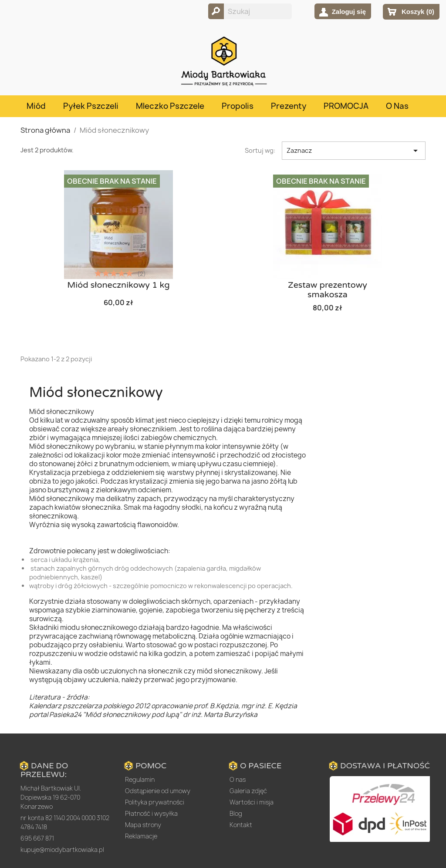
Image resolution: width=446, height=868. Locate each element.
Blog (236, 813)
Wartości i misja (252, 802)
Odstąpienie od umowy (158, 791)
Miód (36, 106)
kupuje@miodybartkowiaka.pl (62, 849)
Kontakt (241, 825)
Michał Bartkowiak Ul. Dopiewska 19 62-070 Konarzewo (51, 797)
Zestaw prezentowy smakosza (328, 290)
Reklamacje (141, 836)
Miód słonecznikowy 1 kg (118, 285)
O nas (397, 106)
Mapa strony (143, 825)
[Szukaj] (250, 11)
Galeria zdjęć (248, 791)
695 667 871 (37, 838)
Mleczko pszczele (170, 106)
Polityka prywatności (155, 802)
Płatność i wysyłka (151, 813)
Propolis (238, 106)
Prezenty (289, 106)
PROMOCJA (346, 106)
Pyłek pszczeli (91, 106)
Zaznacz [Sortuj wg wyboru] (354, 151)
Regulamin (140, 779)
